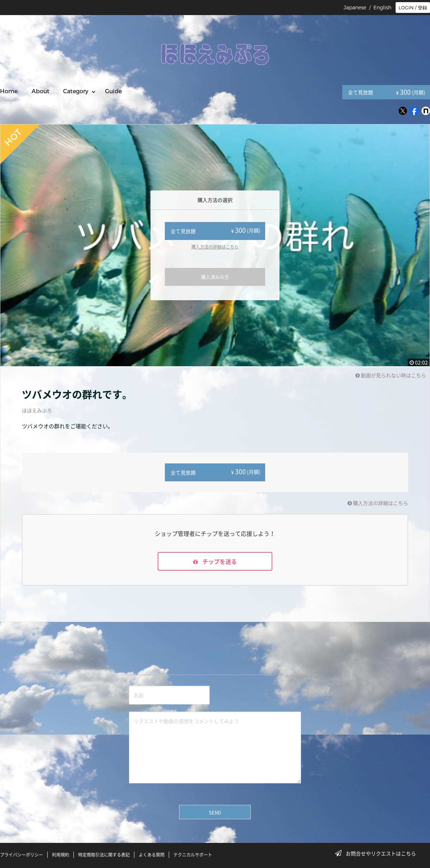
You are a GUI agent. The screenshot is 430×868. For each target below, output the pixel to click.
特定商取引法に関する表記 (104, 855)
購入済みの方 (215, 277)
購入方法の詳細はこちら (215, 247)
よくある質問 (152, 855)
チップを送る (215, 561)
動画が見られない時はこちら (391, 375)
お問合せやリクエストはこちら (378, 853)
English (382, 8)
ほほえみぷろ (37, 410)
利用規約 (61, 855)
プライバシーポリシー (21, 855)
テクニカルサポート (193, 855)
